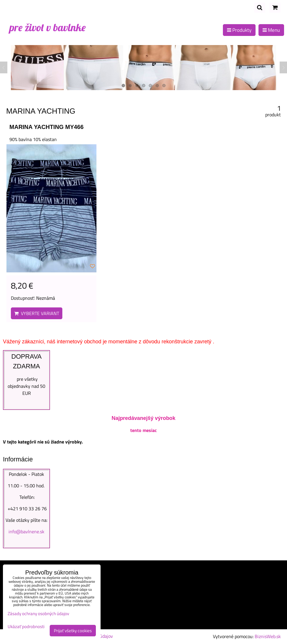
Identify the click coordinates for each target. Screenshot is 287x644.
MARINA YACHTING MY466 (46, 127)
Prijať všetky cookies (73, 631)
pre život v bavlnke (47, 27)
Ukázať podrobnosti (26, 627)
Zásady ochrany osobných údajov (38, 614)
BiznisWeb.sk (268, 636)
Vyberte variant (37, 313)
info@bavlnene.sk (26, 532)
